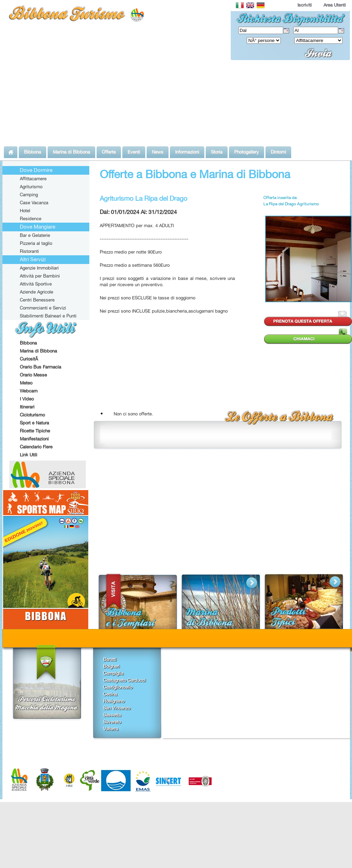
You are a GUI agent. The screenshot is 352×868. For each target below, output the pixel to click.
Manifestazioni (34, 439)
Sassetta (112, 715)
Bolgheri (111, 666)
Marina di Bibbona (38, 351)
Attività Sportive (36, 284)
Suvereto (112, 722)
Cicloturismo (32, 415)
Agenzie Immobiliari (39, 268)
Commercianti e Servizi (43, 308)
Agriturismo (31, 187)
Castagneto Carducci (124, 680)
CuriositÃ (30, 359)
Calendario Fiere (36, 447)
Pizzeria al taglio (36, 243)
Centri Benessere (37, 300)
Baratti (110, 659)
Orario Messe (33, 375)
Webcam (29, 391)
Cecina (110, 694)
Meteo (26, 383)
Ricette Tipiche (35, 431)
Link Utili (28, 455)
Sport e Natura (34, 423)
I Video (27, 399)
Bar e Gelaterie (35, 235)
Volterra (111, 729)
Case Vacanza (34, 202)
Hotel (25, 210)
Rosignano (114, 701)
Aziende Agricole (36, 292)
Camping (29, 195)
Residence (31, 218)
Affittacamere (33, 179)
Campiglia (113, 673)
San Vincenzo (117, 708)
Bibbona (28, 343)
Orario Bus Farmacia (40, 367)
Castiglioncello (118, 687)
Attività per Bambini (40, 276)
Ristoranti (29, 251)
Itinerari (27, 407)
